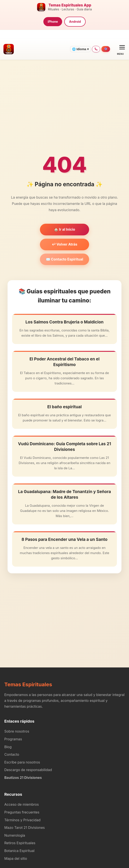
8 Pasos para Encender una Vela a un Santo (64, 539)
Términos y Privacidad (22, 820)
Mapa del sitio (16, 858)
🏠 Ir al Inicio (64, 229)
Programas (13, 739)
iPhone (53, 22)
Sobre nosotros (17, 731)
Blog (8, 747)
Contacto (12, 754)
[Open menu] (120, 49)
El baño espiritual (64, 407)
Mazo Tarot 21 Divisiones (25, 828)
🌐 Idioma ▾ (80, 49)
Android (75, 22)
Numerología (15, 835)
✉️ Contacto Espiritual (65, 259)
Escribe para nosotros (22, 762)
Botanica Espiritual (19, 851)
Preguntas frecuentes (22, 812)
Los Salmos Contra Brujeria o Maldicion (64, 322)
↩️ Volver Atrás (65, 244)
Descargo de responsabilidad (28, 770)
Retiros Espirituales (20, 843)
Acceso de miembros (22, 804)
